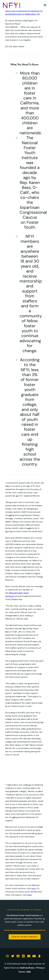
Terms (22, 972)
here (34, 888)
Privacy (40, 968)
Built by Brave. (28, 968)
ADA (29, 972)
